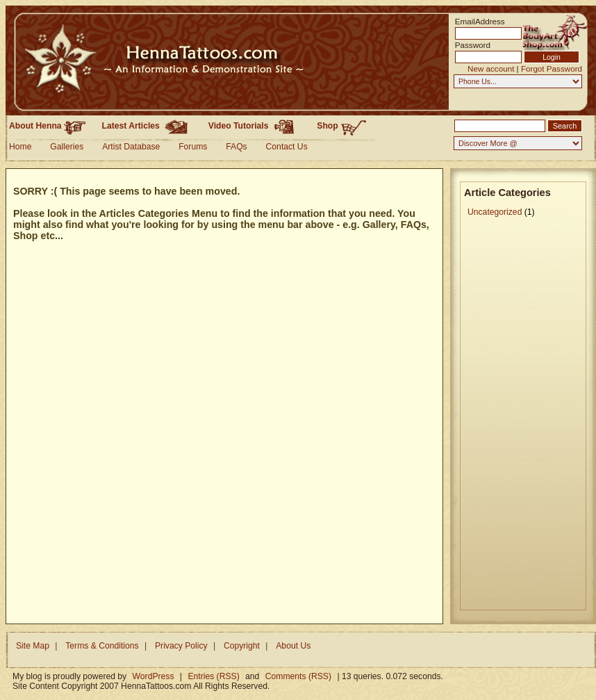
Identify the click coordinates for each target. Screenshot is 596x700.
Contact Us (287, 147)
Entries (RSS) (213, 676)
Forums (193, 147)
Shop (341, 127)
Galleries (67, 147)
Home (20, 147)
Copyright (242, 646)
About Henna (47, 126)
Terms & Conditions (102, 646)
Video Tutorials (255, 126)
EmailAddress (476, 21)
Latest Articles (147, 126)
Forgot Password (552, 68)
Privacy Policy (181, 646)
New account (491, 68)
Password (473, 45)
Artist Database (131, 147)
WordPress (154, 676)
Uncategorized (495, 212)
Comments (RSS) (298, 676)
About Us (293, 646)
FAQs (236, 147)
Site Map (33, 646)
